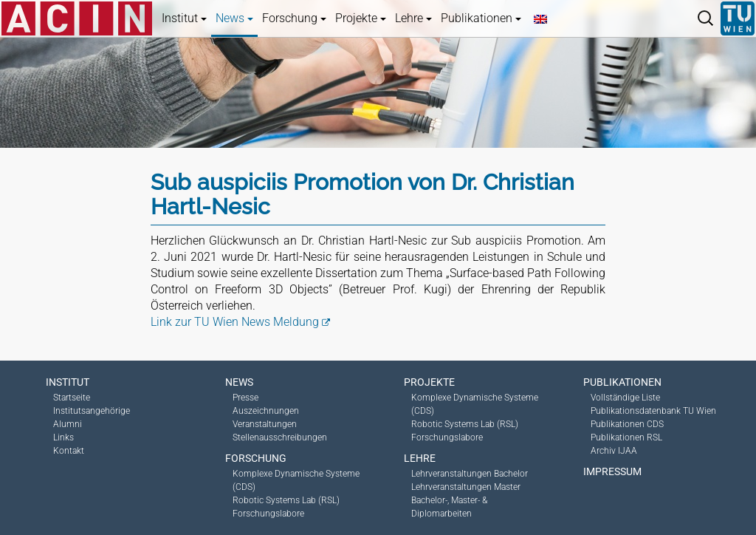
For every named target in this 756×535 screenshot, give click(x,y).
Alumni (68, 424)
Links (63, 437)
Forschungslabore (268, 514)
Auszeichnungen (266, 411)
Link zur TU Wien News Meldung (235, 322)
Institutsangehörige (92, 411)
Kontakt (69, 451)
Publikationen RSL (626, 437)
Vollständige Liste (625, 398)
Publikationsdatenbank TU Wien (653, 411)
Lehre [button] (413, 18)
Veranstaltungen (265, 424)
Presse (245, 398)
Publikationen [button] (481, 18)
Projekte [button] (361, 18)
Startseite (72, 398)
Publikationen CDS (627, 424)
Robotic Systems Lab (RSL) (286, 500)
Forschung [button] (294, 18)
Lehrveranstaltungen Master (466, 487)
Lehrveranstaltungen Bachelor (470, 474)
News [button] (234, 18)
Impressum (612, 471)
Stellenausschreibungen (280, 437)
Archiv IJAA (614, 451)
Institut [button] (184, 18)
